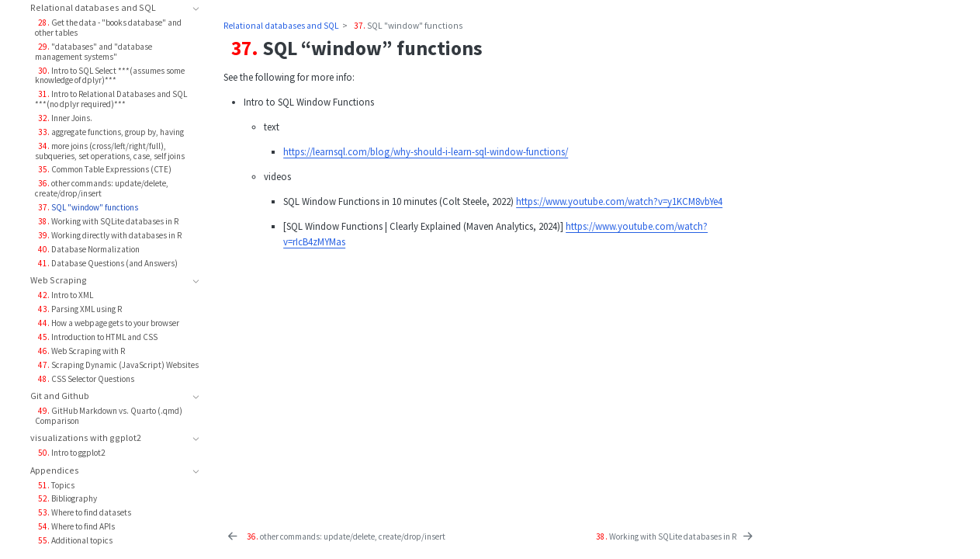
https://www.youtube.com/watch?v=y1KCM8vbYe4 (619, 201)
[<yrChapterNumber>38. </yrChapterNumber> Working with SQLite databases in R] (674, 537)
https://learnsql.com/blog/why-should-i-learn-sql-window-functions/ (426, 151)
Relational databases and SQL (281, 26)
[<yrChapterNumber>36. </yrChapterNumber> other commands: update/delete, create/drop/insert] (336, 537)
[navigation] (109, 9)
